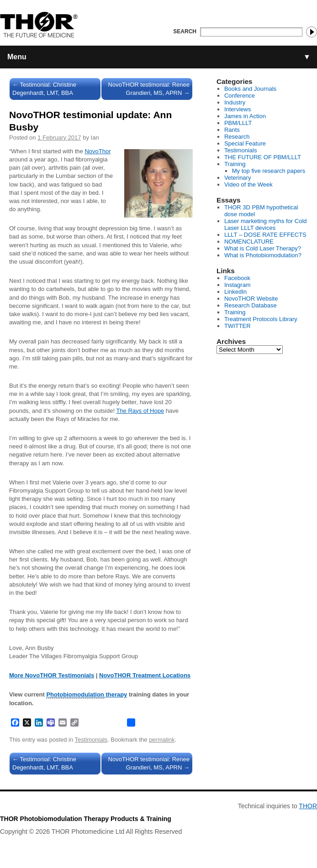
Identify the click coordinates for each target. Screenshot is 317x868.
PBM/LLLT (238, 123)
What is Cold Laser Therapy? (263, 248)
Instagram (238, 285)
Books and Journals (250, 89)
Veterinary (238, 178)
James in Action (245, 116)
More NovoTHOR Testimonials (52, 675)
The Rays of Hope (140, 411)
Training (235, 164)
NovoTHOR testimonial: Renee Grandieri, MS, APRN (149, 89)
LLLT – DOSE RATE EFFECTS (265, 235)
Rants (232, 130)
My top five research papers (269, 171)
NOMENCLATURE (249, 242)
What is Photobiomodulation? (263, 255)
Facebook (237, 278)
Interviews (238, 109)
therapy (87, 695)
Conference (240, 96)
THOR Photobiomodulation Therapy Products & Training (86, 819)
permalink (162, 740)
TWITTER (238, 326)
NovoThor (98, 151)
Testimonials (91, 740)
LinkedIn (235, 292)
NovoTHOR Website (251, 299)
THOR (308, 806)
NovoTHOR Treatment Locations (145, 675)
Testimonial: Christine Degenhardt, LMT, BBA (44, 89)
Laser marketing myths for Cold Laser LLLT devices (266, 224)
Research (237, 137)
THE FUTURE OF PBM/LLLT (263, 157)
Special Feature (245, 143)
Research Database (251, 305)
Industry (235, 102)
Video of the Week (248, 185)
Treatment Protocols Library (261, 319)
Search (185, 31)
